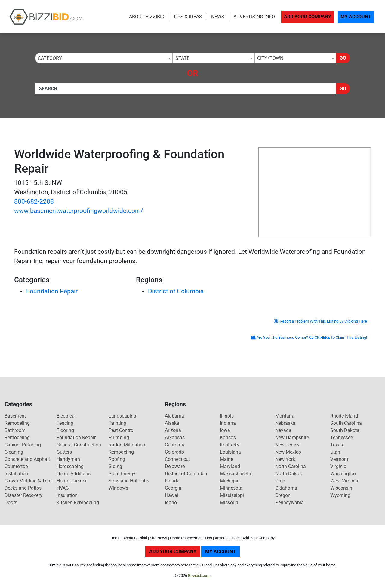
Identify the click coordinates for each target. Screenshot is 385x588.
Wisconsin (341, 488)
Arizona (173, 430)
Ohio (280, 481)
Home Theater (72, 481)
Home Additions (74, 474)
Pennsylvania (290, 502)
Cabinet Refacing (23, 445)
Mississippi (232, 495)
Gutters (64, 452)
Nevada (283, 430)
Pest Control (122, 430)
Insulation (67, 495)
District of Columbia (176, 291)
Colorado (174, 452)
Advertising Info (254, 17)
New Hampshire (292, 438)
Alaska (172, 423)
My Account (356, 17)
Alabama (174, 416)
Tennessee (342, 438)
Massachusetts (236, 474)
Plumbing (119, 438)
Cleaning (14, 452)
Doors (11, 502)
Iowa (225, 430)
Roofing (117, 459)
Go (343, 58)
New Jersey (287, 445)
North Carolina (291, 466)
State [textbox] (182, 58)
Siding (115, 466)
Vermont (339, 459)
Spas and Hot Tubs (129, 481)
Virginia (338, 466)
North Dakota (289, 474)
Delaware (175, 466)
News (218, 17)
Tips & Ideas (188, 17)
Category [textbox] (50, 58)
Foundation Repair (52, 291)
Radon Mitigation (127, 445)
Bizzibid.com (199, 576)
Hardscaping (70, 466)
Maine (226, 459)
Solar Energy (122, 474)
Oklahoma (286, 488)
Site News (159, 538)
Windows (118, 488)
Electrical (66, 416)
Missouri (229, 502)
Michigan (230, 481)
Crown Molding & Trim (28, 481)
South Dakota (345, 430)
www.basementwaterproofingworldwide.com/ (79, 211)
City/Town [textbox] (270, 58)
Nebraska (285, 423)
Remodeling (121, 452)
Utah (335, 452)
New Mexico (288, 452)
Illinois (227, 416)
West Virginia (344, 481)
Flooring (65, 430)
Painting (117, 423)
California (175, 445)
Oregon (283, 495)
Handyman (68, 459)
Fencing (65, 423)
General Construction (79, 445)
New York (285, 459)
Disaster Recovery (23, 495)
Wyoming (340, 495)
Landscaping (122, 416)
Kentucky (230, 445)
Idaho (171, 502)
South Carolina (346, 423)
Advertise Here (227, 538)
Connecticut (177, 459)
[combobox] (104, 58)
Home (115, 538)
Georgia (173, 488)
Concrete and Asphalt (27, 459)
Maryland (230, 466)
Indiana (228, 423)
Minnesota (231, 488)
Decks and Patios (23, 488)
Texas (337, 445)
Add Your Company (308, 17)
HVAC (63, 488)
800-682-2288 (34, 201)
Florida (172, 481)
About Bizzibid (147, 17)
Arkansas (175, 438)
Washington (343, 474)
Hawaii (172, 495)
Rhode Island (344, 416)
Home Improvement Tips (191, 538)
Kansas (228, 438)
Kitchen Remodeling (78, 502)
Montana (285, 416)
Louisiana (230, 452)
